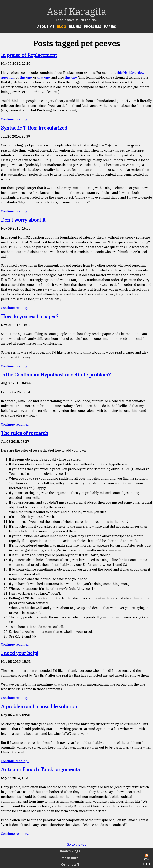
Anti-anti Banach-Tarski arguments (40, 770)
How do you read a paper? (30, 317)
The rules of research (25, 433)
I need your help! (20, 653)
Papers (110, 27)
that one (44, 77)
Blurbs (75, 27)
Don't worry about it (23, 220)
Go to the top (76, 844)
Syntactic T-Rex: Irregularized (34, 128)
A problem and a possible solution (39, 707)
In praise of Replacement (29, 55)
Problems (93, 27)
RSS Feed (146, 860)
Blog (62, 27)
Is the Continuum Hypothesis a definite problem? (56, 375)
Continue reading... (15, 119)
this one (26, 77)
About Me (46, 27)
